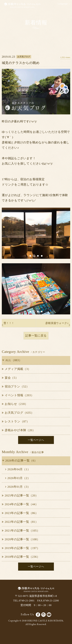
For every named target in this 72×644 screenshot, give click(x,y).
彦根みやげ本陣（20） (19, 430)
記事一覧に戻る (36, 336)
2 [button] (34, 256)
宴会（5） (10, 378)
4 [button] (42, 256)
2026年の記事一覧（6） (20, 461)
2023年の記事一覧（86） (20, 513)
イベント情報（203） (18, 395)
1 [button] (30, 256)
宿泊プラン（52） (16, 387)
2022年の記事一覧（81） (20, 522)
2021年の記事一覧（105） (21, 531)
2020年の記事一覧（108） (21, 539)
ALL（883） (12, 360)
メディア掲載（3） (16, 369)
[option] (36, 233)
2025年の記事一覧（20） (20, 496)
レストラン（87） (16, 421)
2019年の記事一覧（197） (21, 548)
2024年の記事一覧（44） (20, 504)
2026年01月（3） (18, 487)
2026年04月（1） (18, 469)
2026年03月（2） (18, 478)
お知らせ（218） (15, 404)
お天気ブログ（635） (18, 413)
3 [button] (38, 256)
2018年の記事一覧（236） (21, 557)
